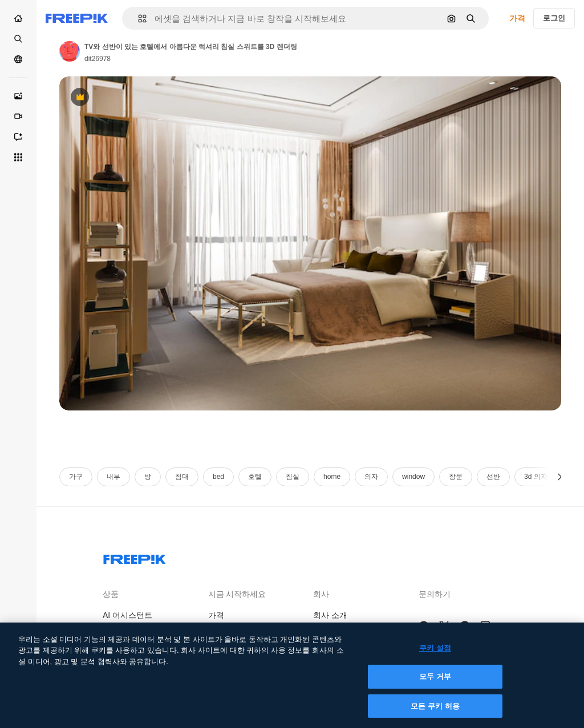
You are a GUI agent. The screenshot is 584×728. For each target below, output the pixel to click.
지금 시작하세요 (237, 594)
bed (218, 477)
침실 (293, 477)
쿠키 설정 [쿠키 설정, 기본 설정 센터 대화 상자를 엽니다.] (435, 656)
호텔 (255, 477)
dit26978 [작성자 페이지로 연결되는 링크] (98, 59)
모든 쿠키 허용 (435, 714)
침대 (182, 477)
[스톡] (18, 39)
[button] (138, 19)
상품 (111, 594)
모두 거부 (435, 685)
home (332, 477)
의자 (371, 477)
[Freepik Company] (135, 557)
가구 (76, 477)
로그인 (554, 18)
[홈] (18, 18)
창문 (456, 477)
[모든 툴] (18, 157)
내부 (113, 477)
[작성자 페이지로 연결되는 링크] (70, 51)
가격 (517, 18)
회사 (321, 594)
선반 (493, 477)
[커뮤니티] (18, 59)
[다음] (560, 477)
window (413, 477)
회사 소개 (330, 615)
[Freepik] (77, 18)
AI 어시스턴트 (127, 615)
